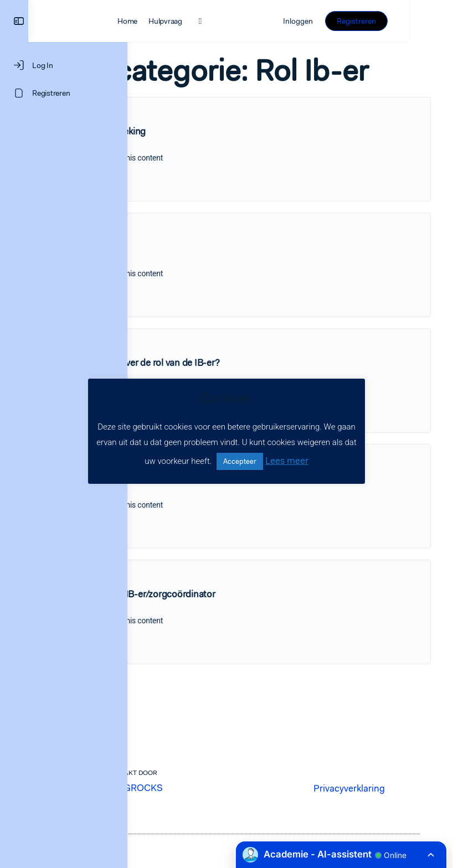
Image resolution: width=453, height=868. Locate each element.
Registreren (400, 21)
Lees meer (287, 461)
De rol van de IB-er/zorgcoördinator (242, 617)
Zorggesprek (195, 270)
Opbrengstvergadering (216, 502)
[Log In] (64, 65)
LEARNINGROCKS (222, 803)
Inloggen (342, 21)
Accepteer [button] (240, 461)
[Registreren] (64, 93)
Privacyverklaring (369, 795)
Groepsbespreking (207, 154)
